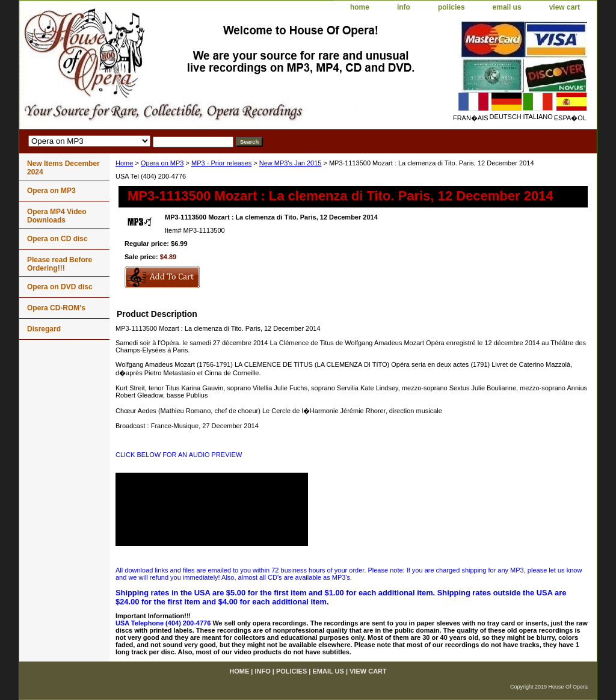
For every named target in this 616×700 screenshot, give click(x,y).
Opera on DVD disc (60, 287)
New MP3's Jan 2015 (291, 163)
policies (451, 7)
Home (124, 163)
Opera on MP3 (162, 163)
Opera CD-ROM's (56, 308)
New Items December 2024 (63, 168)
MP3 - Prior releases (221, 163)
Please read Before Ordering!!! (60, 264)
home (360, 7)
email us (507, 7)
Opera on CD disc (57, 239)
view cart (565, 7)
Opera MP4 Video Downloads (57, 216)
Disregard (44, 329)
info (404, 7)
